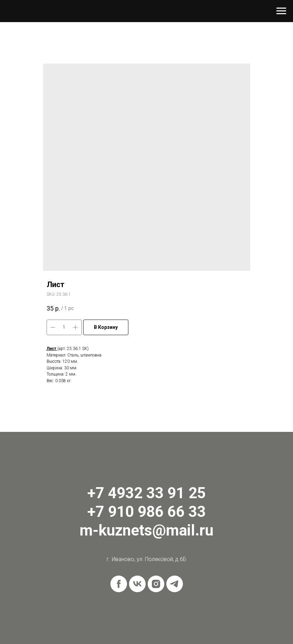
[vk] (137, 584)
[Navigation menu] (281, 11)
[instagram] (156, 584)
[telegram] (175, 584)
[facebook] (119, 584)
